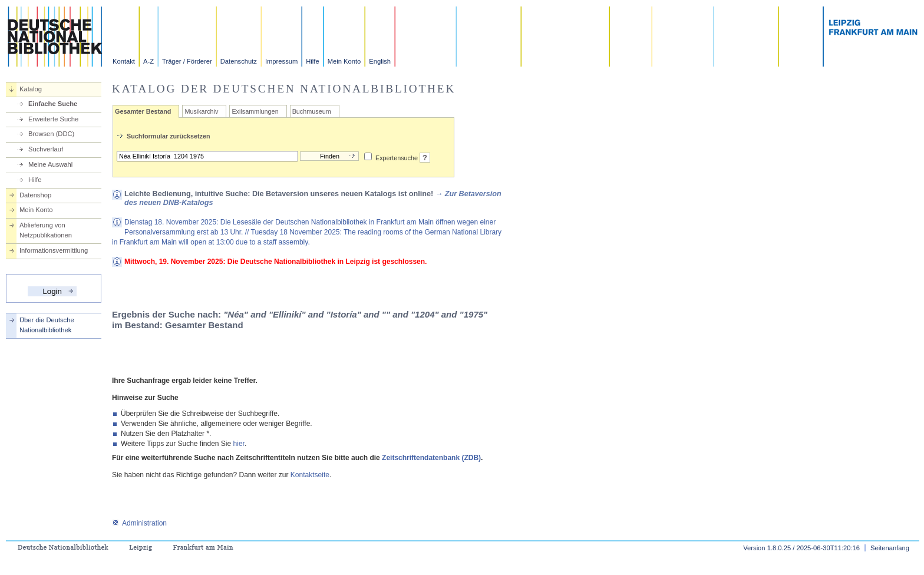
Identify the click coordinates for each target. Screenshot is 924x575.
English (380, 61)
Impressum (281, 61)
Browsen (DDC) (51, 134)
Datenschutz (239, 61)
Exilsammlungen (255, 111)
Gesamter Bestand (143, 111)
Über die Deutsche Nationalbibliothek (47, 325)
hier (239, 444)
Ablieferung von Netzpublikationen (46, 230)
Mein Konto (344, 61)
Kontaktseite (310, 475)
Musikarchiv (201, 111)
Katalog (31, 89)
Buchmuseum (312, 111)
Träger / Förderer (187, 61)
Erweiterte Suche (53, 119)
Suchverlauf (46, 149)
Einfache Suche (53, 104)
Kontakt (124, 61)
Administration (139, 523)
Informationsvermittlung (54, 250)
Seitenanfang (890, 548)
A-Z (148, 61)
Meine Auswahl (50, 164)
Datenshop (35, 195)
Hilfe (312, 61)
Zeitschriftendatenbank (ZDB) (431, 458)
